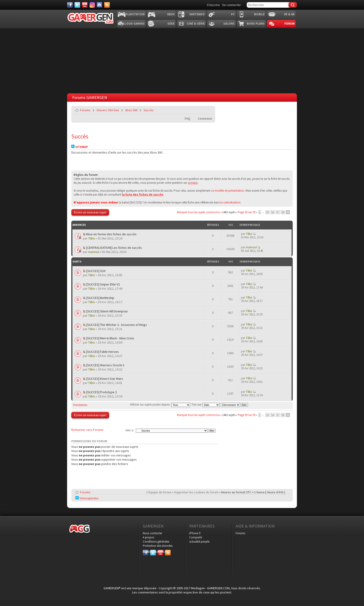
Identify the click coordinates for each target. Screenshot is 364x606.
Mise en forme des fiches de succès (111, 234)
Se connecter (232, 5)
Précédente (80, 405)
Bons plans (256, 24)
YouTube (160, 552)
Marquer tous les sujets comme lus (198, 212)
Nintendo (197, 14)
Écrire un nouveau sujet (90, 212)
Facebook (146, 552)
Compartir (196, 537)
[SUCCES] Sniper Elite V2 (103, 284)
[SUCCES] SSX (96, 271)
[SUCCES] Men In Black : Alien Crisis (110, 338)
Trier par (205, 405)
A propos (148, 537)
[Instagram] (92, 5)
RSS (167, 552)
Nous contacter (152, 533)
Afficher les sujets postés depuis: (160, 405)
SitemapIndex (87, 498)
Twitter (153, 552)
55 (267, 212)
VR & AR (289, 14)
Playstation (135, 14)
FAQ (188, 118)
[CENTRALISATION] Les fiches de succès (114, 248)
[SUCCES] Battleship (100, 298)
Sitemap (80, 147)
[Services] (107, 5)
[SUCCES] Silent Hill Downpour (107, 311)
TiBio (92, 238)
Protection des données (158, 546)
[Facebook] (70, 5)
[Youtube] (85, 5)
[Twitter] (77, 5)
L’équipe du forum (159, 492)
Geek (171, 24)
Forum (289, 24)
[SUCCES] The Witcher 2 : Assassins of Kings (117, 325)
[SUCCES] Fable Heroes (102, 352)
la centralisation (230, 202)
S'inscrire (213, 5)
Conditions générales (156, 542)
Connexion (205, 118)
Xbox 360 (131, 110)
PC (233, 14)
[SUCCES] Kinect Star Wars (105, 379)
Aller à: (129, 430)
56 (273, 212)
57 (278, 212)
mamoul (94, 252)
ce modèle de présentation (228, 191)
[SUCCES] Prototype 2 (101, 392)
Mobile (259, 14)
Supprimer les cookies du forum (196, 492)
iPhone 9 (195, 533)
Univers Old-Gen (108, 110)
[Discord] (100, 5)
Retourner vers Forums (87, 430)
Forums (85, 110)
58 (283, 212)
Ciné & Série (196, 24)
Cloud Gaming (134, 24)
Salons (229, 24)
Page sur (247, 212)
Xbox (171, 14)
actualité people (199, 542)
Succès (149, 110)
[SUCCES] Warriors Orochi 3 (105, 365)
